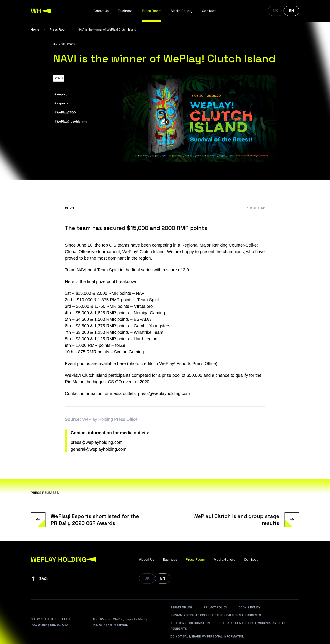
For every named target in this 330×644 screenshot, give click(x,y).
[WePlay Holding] (41, 11)
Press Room (152, 11)
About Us (101, 11)
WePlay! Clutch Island (143, 252)
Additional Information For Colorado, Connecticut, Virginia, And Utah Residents (229, 626)
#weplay (61, 94)
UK (276, 11)
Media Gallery (182, 11)
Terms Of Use (181, 607)
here (121, 364)
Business (125, 11)
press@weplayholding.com (164, 393)
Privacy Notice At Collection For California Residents (216, 615)
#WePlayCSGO (65, 112)
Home (35, 29)
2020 (59, 78)
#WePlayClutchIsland (71, 121)
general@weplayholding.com (99, 449)
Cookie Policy (249, 607)
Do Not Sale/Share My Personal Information (207, 636)
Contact (209, 11)
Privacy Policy (215, 607)
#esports (61, 103)
